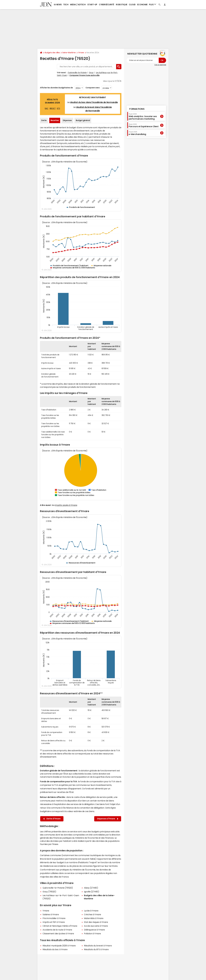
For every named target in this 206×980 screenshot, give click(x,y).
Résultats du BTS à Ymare (96, 949)
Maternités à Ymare (94, 918)
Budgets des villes (52, 53)
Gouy (91, 73)
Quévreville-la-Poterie (77, 73)
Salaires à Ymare (51, 914)
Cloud (132, 5)
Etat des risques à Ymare (96, 922)
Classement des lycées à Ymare (58, 933)
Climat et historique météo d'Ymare (60, 926)
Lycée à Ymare (91, 911)
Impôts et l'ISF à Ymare (54, 922)
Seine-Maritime (69, 53)
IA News (58, 5)
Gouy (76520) (49, 892)
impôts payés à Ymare (66, 505)
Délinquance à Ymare (94, 930)
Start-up (92, 5)
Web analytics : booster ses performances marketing (143, 116)
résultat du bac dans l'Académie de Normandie (94, 102)
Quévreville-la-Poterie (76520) (58, 888)
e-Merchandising (137, 133)
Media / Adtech (78, 5)
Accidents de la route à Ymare (57, 930)
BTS (58, 108)
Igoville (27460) (92, 892)
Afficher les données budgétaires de (56, 88)
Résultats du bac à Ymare (55, 949)
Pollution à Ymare (92, 933)
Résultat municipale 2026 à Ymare (59, 946)
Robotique (122, 5)
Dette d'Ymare (52, 819)
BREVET (53, 108)
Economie (142, 5)
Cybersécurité (107, 5)
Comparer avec (92, 88)
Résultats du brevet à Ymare (98, 946)
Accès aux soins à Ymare (96, 926)
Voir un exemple (160, 65)
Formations (137, 109)
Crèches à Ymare (92, 914)
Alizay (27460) (91, 888)
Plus (153, 4)
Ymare (81, 53)
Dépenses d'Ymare (108, 819)
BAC (47, 108)
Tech (66, 5)
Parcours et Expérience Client (144, 125)
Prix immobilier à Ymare (54, 918)
